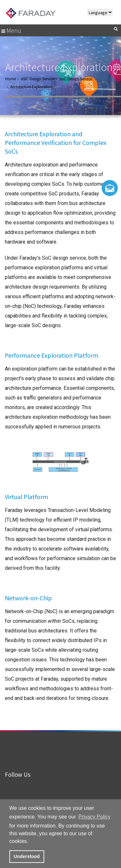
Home (10, 79)
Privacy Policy (95, 817)
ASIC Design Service (38, 79)
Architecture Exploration (31, 87)
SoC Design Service (76, 79)
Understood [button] (27, 856)
